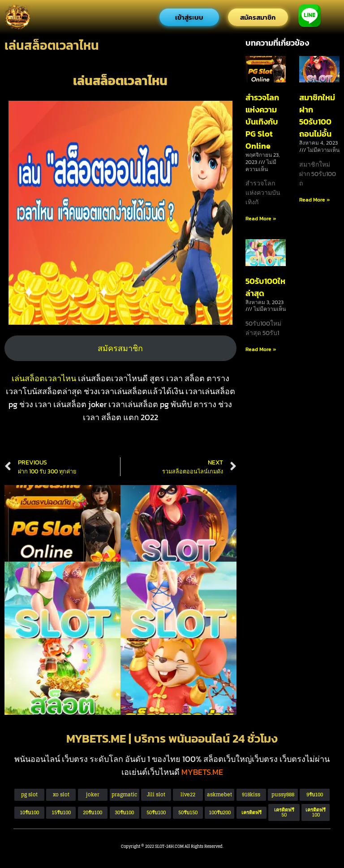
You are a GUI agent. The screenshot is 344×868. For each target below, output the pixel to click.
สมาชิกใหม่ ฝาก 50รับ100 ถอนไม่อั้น (317, 116)
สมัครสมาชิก (120, 348)
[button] (284, 812)
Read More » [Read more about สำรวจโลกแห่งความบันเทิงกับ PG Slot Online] (261, 219)
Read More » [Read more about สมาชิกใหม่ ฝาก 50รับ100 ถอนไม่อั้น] (315, 200)
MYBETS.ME (202, 772)
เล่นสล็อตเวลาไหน (45, 378)
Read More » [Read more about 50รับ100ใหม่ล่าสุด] (261, 349)
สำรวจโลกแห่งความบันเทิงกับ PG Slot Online (262, 122)
